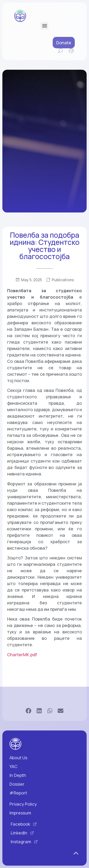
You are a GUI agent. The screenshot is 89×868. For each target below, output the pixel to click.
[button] (44, 26)
